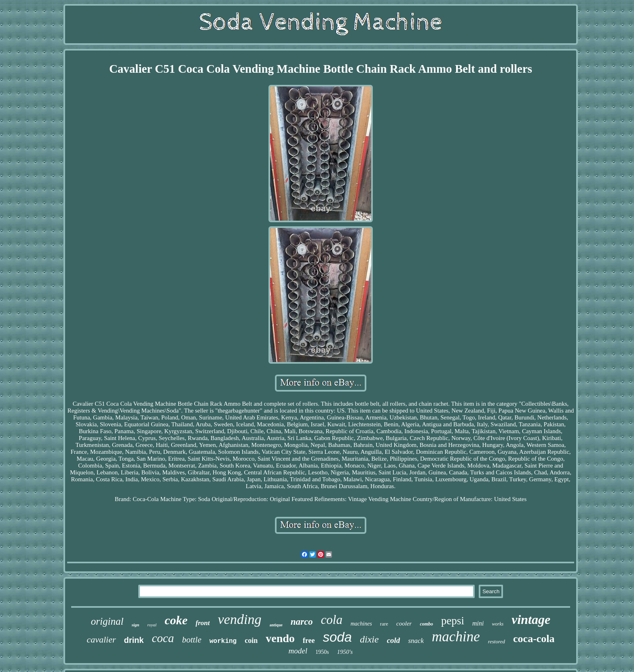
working (223, 641)
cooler (404, 624)
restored (497, 641)
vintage (531, 619)
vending (240, 619)
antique (276, 625)
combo (426, 624)
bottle (192, 640)
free (309, 640)
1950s (322, 652)
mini (478, 623)
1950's (345, 652)
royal (152, 625)
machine (456, 637)
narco (302, 622)
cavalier (101, 639)
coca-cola (534, 639)
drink (134, 640)
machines (361, 624)
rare (384, 624)
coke (176, 620)
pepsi (453, 621)
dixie (369, 639)
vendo (280, 638)
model (298, 651)
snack (416, 641)
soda (337, 637)
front (203, 623)
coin (251, 640)
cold (394, 640)
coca (163, 638)
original (107, 621)
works (498, 624)
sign (135, 625)
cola (332, 620)
